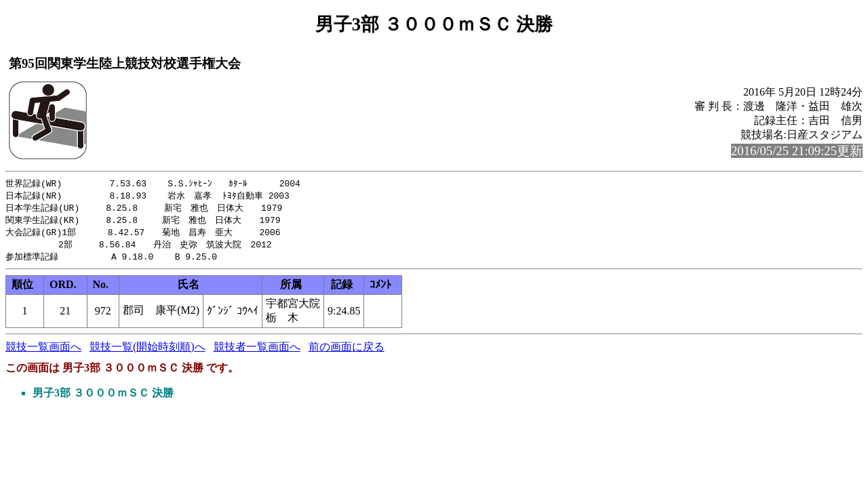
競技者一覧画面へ (257, 351)
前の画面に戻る (347, 351)
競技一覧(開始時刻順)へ (147, 351)
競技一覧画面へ (43, 351)
